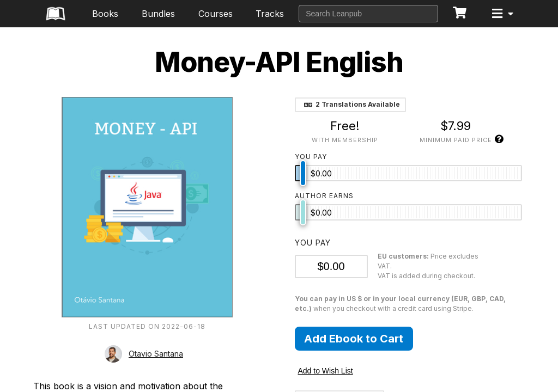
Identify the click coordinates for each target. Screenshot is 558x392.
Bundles (158, 14)
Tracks (270, 14)
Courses (216, 14)
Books (105, 14)
